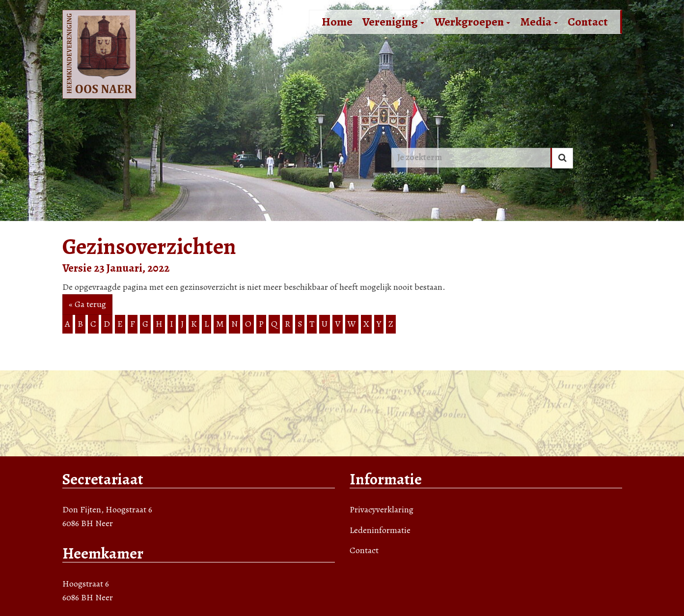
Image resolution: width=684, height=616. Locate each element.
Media (539, 22)
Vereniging (393, 22)
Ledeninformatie (380, 530)
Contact (588, 22)
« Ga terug (87, 304)
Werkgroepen (472, 22)
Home (337, 22)
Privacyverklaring (382, 509)
